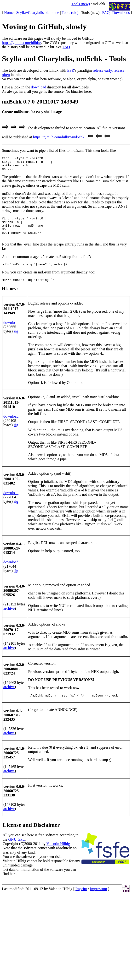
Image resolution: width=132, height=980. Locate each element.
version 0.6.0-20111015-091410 (14, 411)
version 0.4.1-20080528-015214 (14, 557)
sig (16, 340)
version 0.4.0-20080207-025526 (14, 599)
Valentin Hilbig (58, 853)
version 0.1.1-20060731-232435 (14, 724)
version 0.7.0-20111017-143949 (14, 317)
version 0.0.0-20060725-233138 (14, 800)
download (38, 87)
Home (9, 13)
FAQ (106, 13)
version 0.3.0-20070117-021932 (14, 638)
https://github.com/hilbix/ (21, 43)
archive (9, 617)
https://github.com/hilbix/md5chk (59, 137)
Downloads (121, 13)
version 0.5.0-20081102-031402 (14, 487)
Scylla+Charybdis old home (38, 13)
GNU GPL (17, 849)
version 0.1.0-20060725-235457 (14, 762)
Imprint (81, 898)
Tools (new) (81, 4)
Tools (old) (70, 13)
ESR (71, 70)
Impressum (99, 898)
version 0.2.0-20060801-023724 (14, 678)
